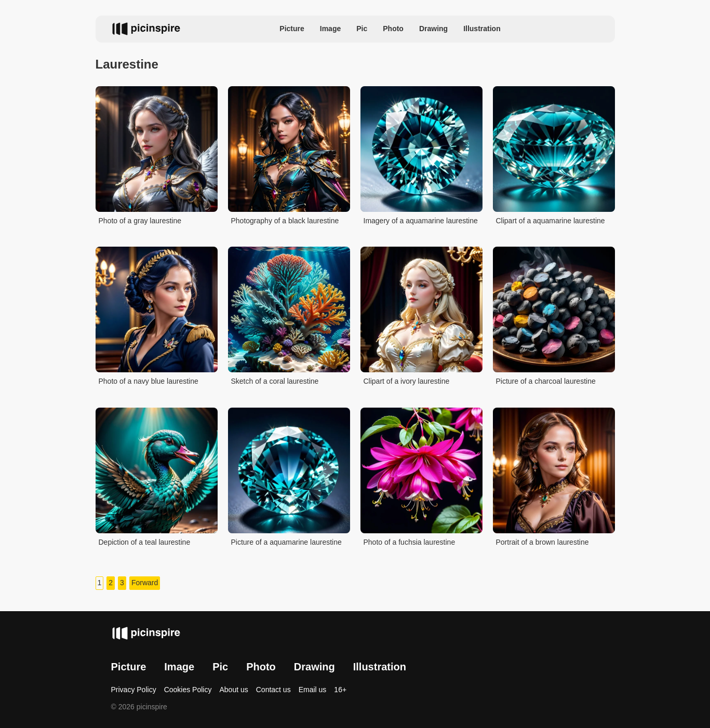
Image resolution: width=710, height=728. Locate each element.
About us (233, 690)
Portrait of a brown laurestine (542, 542)
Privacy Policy (134, 690)
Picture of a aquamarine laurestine (286, 542)
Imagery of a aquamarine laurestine (421, 221)
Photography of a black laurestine (285, 221)
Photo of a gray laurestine (140, 221)
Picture (292, 29)
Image (330, 29)
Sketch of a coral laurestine (275, 381)
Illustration (482, 29)
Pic (362, 29)
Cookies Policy (188, 690)
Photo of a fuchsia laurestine (410, 542)
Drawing (433, 29)
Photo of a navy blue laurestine (149, 381)
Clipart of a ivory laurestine (407, 381)
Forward (145, 583)
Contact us (273, 690)
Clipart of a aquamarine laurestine (551, 221)
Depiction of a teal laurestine (145, 542)
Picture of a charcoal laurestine (546, 381)
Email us (313, 690)
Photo (393, 29)
